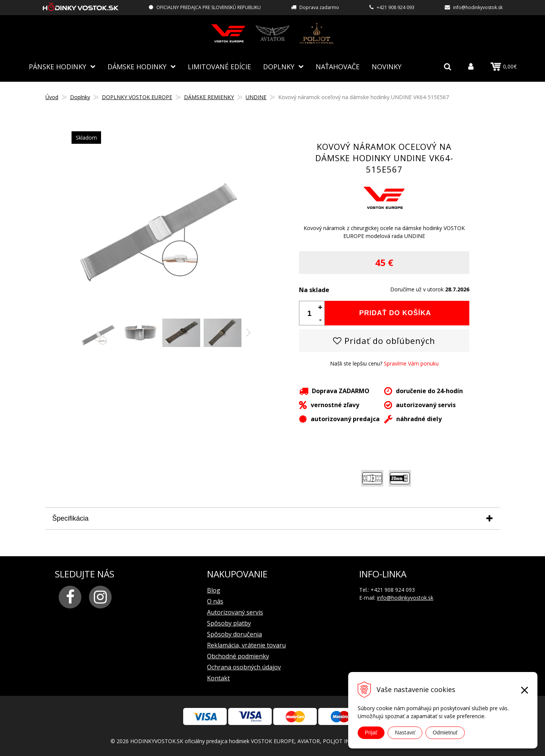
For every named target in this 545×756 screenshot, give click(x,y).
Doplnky (279, 66)
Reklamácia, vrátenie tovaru (246, 645)
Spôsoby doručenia (234, 634)
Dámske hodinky (137, 66)
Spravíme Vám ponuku (411, 363)
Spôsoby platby (229, 623)
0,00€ (504, 67)
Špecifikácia (70, 518)
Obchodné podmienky (238, 656)
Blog (214, 590)
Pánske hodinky (58, 66)
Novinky (387, 66)
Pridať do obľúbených (384, 340)
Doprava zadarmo (319, 7)
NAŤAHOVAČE (338, 66)
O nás (215, 601)
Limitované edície (219, 66)
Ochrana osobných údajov (244, 667)
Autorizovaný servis (235, 612)
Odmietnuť (445, 733)
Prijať (371, 733)
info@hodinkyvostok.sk (478, 7)
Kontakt (218, 678)
